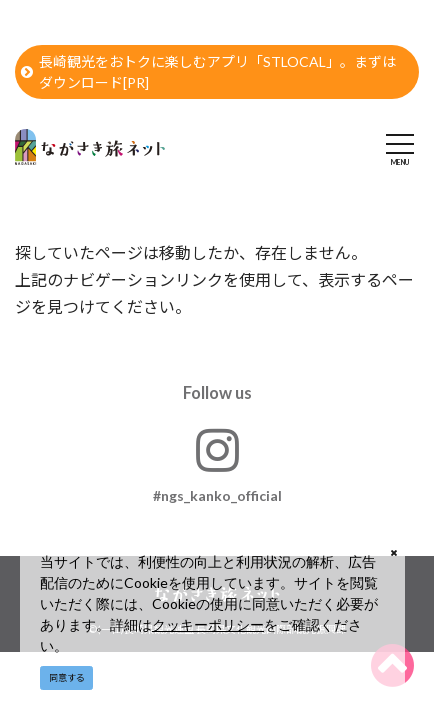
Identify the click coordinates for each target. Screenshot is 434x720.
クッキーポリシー (208, 624)
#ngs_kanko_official (217, 464)
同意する (67, 677)
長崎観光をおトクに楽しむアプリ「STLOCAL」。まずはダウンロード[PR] (208, 72)
